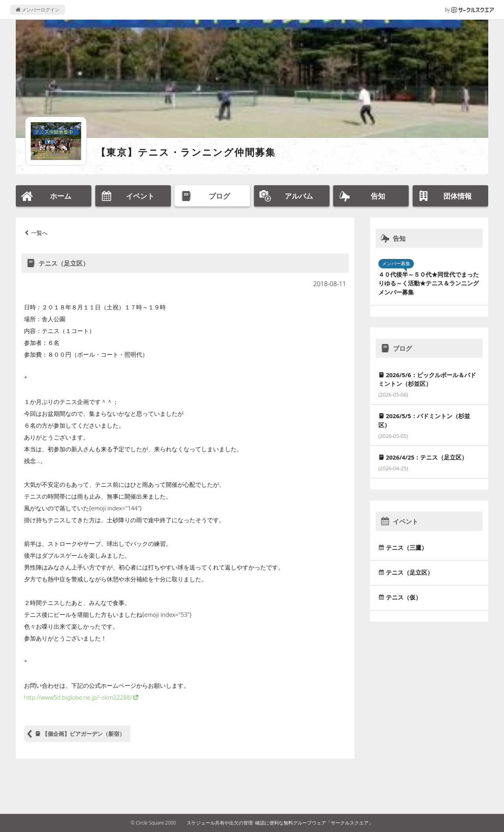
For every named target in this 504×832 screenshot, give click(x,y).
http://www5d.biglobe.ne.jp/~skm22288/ (78, 697)
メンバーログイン (38, 10)
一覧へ (39, 233)
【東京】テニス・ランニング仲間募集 (186, 152)
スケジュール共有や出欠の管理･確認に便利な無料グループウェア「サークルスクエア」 (280, 823)
